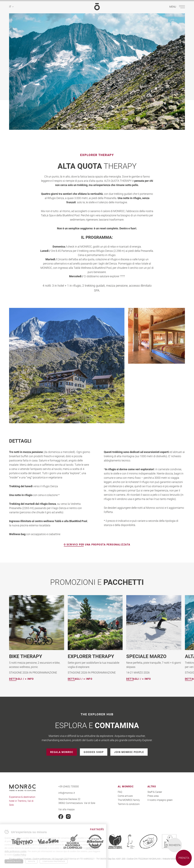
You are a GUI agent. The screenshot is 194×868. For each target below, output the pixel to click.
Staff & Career (155, 792)
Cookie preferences (42, 859)
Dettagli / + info (21, 679)
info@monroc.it (67, 793)
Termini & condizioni (129, 804)
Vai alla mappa (66, 809)
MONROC (97, 7)
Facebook (61, 817)
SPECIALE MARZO (146, 656)
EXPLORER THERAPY (91, 656)
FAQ (120, 792)
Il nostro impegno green (160, 800)
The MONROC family (129, 800)
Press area (153, 796)
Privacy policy (16, 859)
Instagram (68, 817)
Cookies (27, 859)
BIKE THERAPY (26, 656)
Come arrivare (125, 796)
